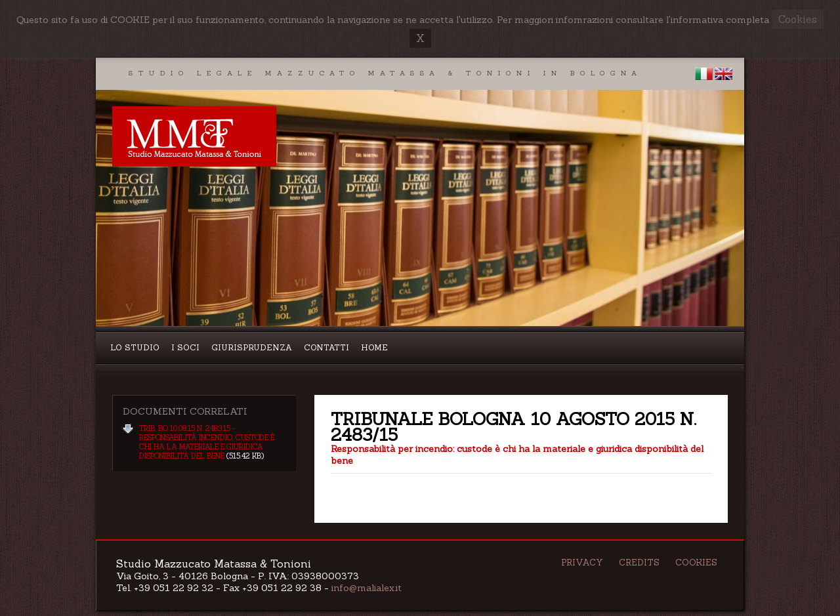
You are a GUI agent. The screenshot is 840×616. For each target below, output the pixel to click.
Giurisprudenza (252, 347)
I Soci (185, 347)
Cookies (696, 563)
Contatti (326, 347)
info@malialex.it (367, 588)
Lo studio (135, 347)
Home (374, 347)
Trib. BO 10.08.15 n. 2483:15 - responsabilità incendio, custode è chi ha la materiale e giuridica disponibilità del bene (207, 442)
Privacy (582, 563)
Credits (639, 563)
